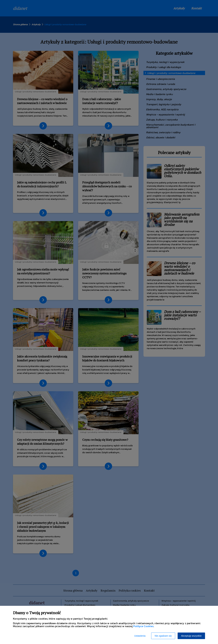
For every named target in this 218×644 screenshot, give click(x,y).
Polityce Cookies (143, 626)
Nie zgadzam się (163, 636)
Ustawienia (140, 636)
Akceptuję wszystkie (191, 636)
